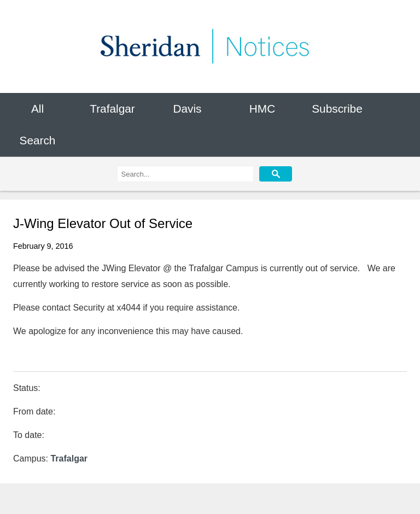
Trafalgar (112, 109)
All (37, 109)
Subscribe (337, 109)
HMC (262, 109)
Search (38, 141)
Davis (187, 109)
